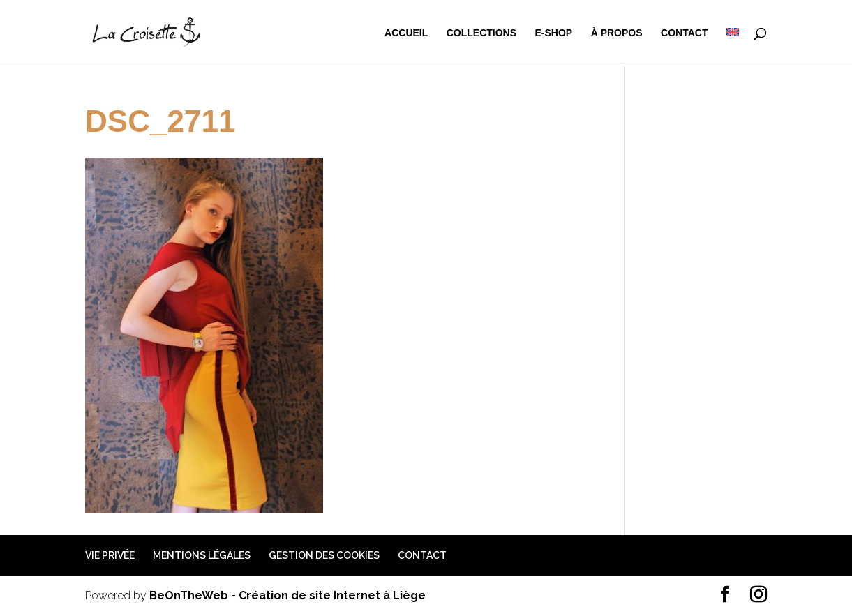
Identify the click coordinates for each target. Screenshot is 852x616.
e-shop (554, 33)
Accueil (406, 33)
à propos (617, 33)
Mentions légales (202, 555)
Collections (481, 33)
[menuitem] (733, 47)
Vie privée (110, 555)
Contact (684, 33)
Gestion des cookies (324, 555)
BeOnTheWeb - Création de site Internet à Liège (287, 595)
